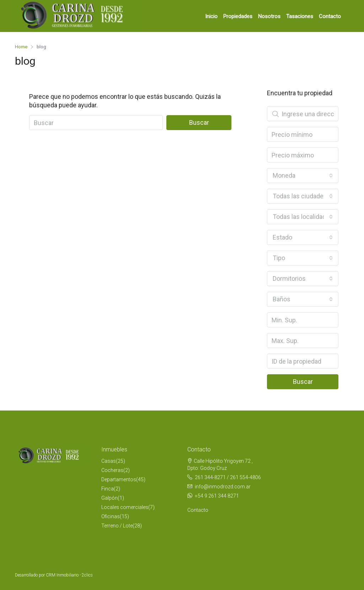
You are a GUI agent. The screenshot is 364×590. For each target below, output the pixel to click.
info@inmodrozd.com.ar (223, 487)
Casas (109, 461)
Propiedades (238, 16)
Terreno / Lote (117, 526)
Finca (108, 489)
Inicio (211, 16)
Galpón (109, 498)
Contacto (330, 16)
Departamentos (119, 479)
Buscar (199, 122)
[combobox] (303, 176)
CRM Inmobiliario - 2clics (69, 575)
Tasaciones (300, 16)
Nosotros (269, 16)
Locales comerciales (125, 507)
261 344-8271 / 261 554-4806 (228, 477)
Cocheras (112, 470)
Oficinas (111, 516)
